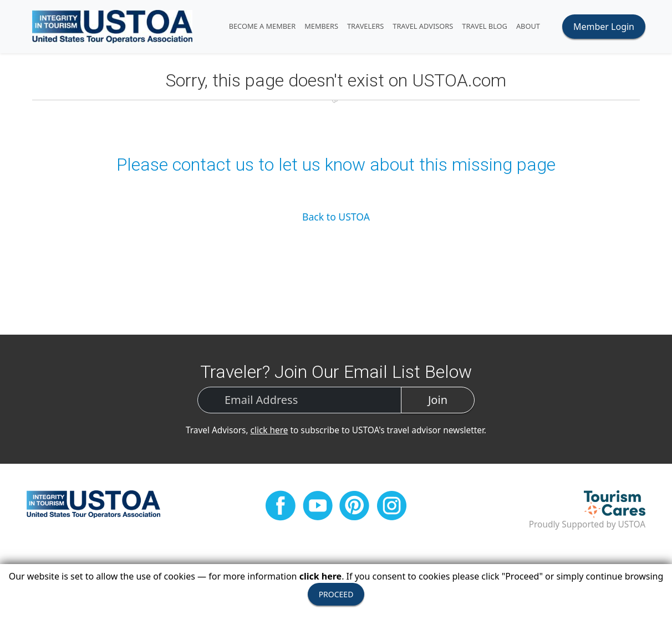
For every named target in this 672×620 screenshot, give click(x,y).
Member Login (604, 27)
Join (438, 400)
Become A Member (263, 26)
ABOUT (528, 26)
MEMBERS (321, 26)
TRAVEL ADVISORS (423, 26)
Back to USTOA (336, 217)
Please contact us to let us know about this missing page (336, 165)
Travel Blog (485, 26)
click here (269, 430)
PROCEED (336, 594)
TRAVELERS (365, 26)
